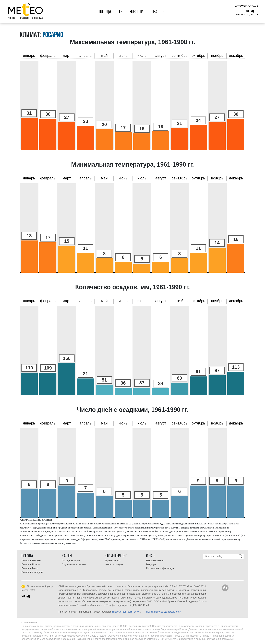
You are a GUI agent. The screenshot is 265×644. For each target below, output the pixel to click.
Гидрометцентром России (126, 612)
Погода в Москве (31, 560)
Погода (105, 12)
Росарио (53, 35)
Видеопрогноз (113, 560)
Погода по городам (32, 572)
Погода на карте (71, 560)
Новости (137, 12)
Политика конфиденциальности (164, 612)
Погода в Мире (30, 568)
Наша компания (155, 560)
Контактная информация (160, 568)
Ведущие (151, 564)
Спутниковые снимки (74, 564)
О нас (155, 12)
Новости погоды (114, 564)
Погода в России (31, 564)
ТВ (120, 12)
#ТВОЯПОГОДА (247, 6)
